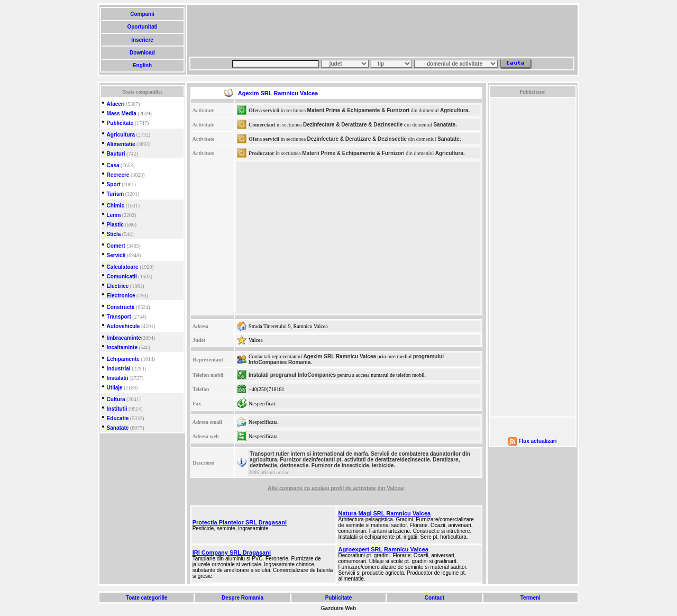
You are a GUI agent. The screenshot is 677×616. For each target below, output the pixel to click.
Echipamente (123, 359)
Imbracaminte (124, 338)
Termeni (530, 598)
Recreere (118, 175)
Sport (114, 184)
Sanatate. (445, 125)
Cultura (116, 399)
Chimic (116, 206)
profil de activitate (353, 488)
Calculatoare (123, 267)
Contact (434, 598)
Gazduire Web (339, 608)
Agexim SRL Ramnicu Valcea (340, 356)
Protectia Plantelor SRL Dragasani (240, 522)
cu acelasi (318, 488)
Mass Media (122, 114)
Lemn (114, 215)
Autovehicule (123, 326)
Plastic (115, 225)
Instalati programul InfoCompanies (292, 375)
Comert (116, 246)
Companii (142, 14)
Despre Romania (242, 598)
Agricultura (121, 135)
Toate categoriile (147, 598)
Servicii (116, 255)
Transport (119, 317)
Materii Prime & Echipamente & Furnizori (358, 110)
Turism (116, 194)
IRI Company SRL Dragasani (232, 552)
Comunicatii (122, 277)
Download (142, 53)
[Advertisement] (382, 31)
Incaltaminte (122, 347)
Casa (113, 165)
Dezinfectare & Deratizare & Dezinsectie (353, 125)
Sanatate (118, 428)
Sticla (114, 234)
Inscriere (142, 40)
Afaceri (116, 104)
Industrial (119, 369)
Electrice (118, 286)
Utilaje (115, 388)
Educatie (118, 418)
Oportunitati (143, 27)
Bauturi (116, 154)
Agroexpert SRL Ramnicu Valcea (383, 549)
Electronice (121, 296)
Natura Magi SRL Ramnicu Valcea (385, 513)
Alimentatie (121, 144)
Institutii (117, 409)
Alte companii (286, 488)
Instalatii (118, 378)
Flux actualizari (537, 441)
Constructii (121, 307)
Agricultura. (455, 110)
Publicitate (120, 123)
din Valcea (390, 488)
